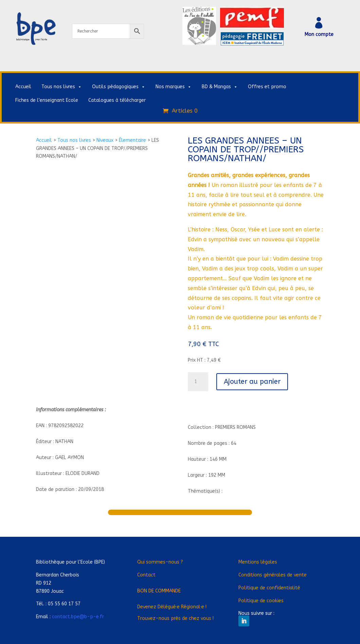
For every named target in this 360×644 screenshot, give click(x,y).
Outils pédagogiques (119, 87)
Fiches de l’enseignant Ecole (47, 100)
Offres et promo (267, 87)
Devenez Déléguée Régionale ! (172, 607)
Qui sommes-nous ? (160, 562)
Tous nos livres (62, 87)
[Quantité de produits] (198, 382)
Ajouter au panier (252, 382)
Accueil (23, 87)
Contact (146, 575)
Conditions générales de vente (273, 575)
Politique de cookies (261, 601)
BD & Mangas (220, 87)
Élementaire (132, 140)
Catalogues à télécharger (117, 100)
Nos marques (174, 87)
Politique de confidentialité (269, 588)
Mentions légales (258, 562)
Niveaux (105, 140)
